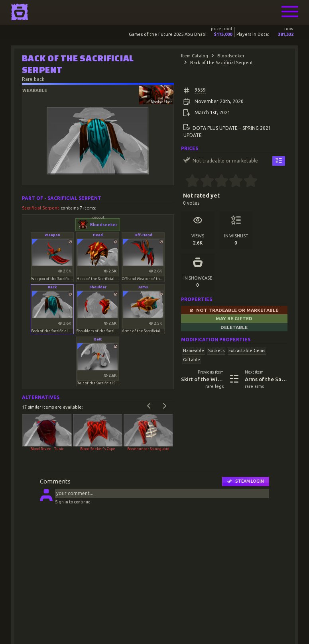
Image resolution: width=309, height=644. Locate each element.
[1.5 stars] (204, 182)
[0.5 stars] (189, 182)
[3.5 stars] (233, 182)
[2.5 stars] (218, 182)
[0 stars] (183, 182)
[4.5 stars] (247, 182)
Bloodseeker (231, 56)
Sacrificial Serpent (41, 208)
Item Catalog (195, 56)
